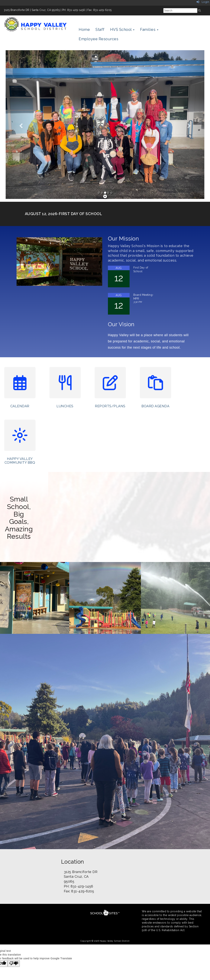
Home (84, 30)
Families (149, 30)
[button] (21, 125)
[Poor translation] (14, 964)
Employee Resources (99, 39)
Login (203, 2)
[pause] (105, 196)
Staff (100, 30)
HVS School (122, 30)
